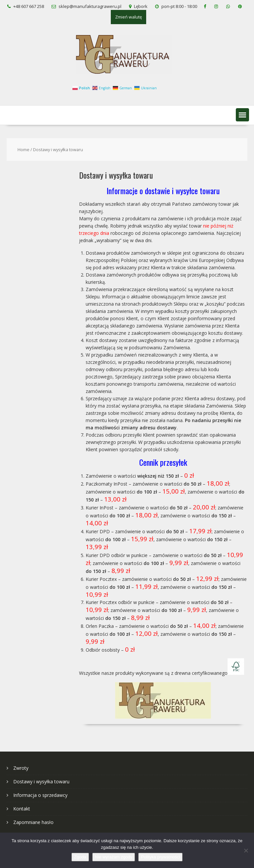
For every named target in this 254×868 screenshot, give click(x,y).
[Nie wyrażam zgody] (246, 850)
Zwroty (21, 768)
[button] (242, 115)
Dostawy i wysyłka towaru (41, 781)
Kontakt (22, 809)
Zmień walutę (128, 17)
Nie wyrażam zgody (114, 857)
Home (23, 150)
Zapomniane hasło (33, 822)
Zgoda (80, 857)
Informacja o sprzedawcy (40, 795)
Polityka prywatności (160, 857)
